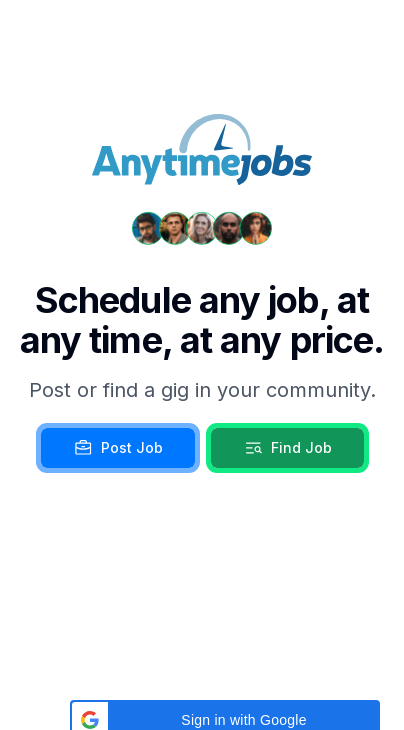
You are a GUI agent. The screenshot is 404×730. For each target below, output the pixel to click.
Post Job (118, 448)
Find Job (287, 448)
